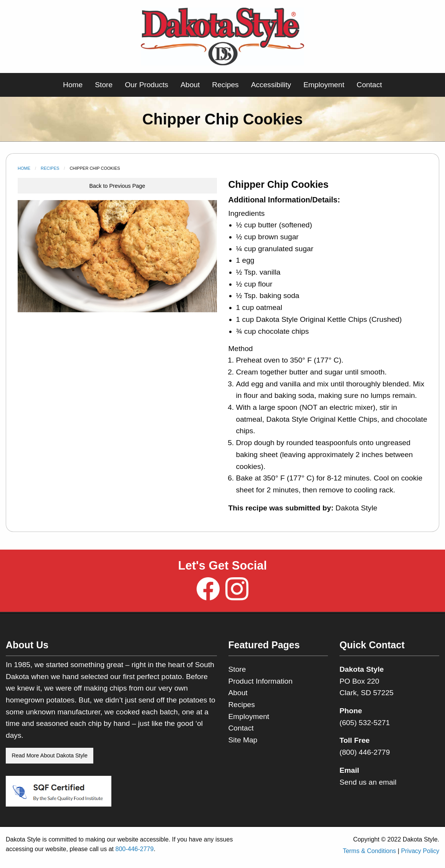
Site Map (243, 740)
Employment (324, 85)
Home (73, 85)
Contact (369, 85)
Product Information (261, 681)
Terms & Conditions (370, 851)
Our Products (146, 85)
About (190, 85)
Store (104, 85)
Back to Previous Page (117, 186)
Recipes (225, 85)
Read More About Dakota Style (50, 755)
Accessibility (271, 85)
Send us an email (368, 782)
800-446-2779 (134, 849)
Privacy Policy (420, 851)
